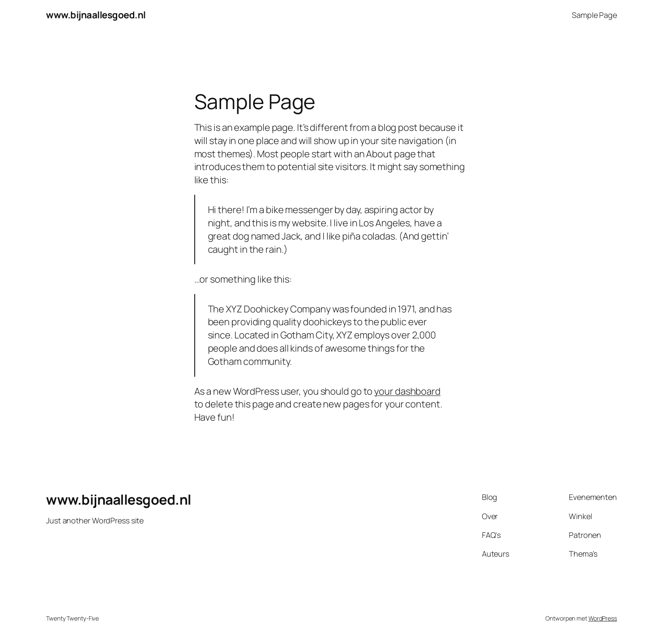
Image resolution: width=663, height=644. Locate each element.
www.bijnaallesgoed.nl (96, 15)
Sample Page (594, 15)
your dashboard (407, 391)
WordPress (603, 618)
